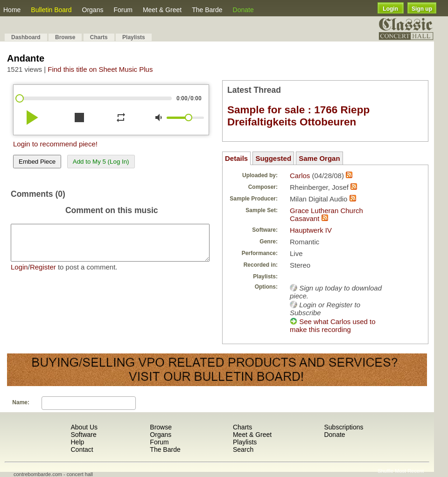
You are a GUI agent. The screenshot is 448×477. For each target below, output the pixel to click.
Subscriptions (343, 427)
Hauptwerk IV (311, 230)
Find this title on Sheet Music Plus (100, 69)
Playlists (134, 37)
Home (12, 10)
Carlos (300, 176)
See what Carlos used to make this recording (333, 325)
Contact (82, 449)
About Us (84, 427)
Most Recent (409, 471)
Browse (65, 37)
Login (390, 9)
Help (77, 442)
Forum (123, 10)
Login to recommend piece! (55, 144)
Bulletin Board (51, 10)
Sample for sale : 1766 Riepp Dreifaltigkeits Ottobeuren (298, 116)
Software (83, 435)
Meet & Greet (162, 10)
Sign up (422, 9)
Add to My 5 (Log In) (101, 162)
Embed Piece (37, 162)
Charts (99, 37)
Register (43, 274)
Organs (93, 10)
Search (243, 449)
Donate (243, 10)
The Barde (207, 10)
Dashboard (26, 37)
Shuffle (385, 471)
